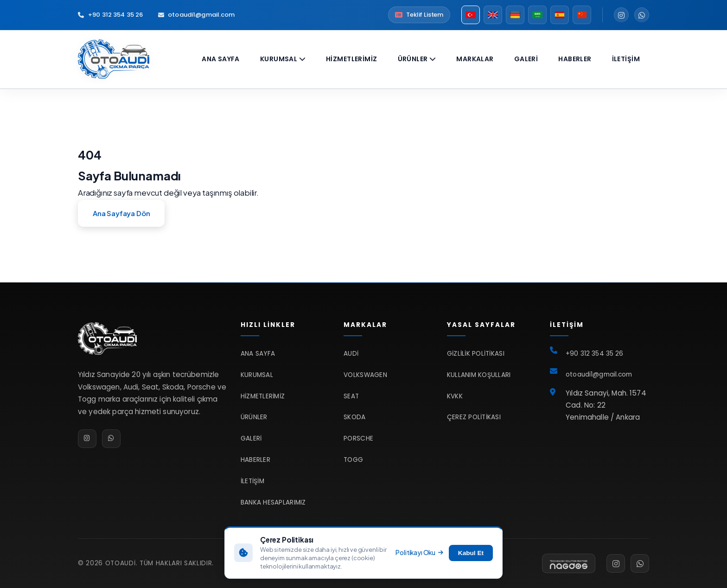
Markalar (475, 59)
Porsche (358, 438)
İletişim (626, 59)
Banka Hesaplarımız (273, 502)
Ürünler (417, 59)
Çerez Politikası (474, 417)
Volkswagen (365, 375)
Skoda (354, 417)
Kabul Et (471, 553)
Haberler (575, 59)
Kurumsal (283, 59)
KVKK (455, 396)
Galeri (526, 59)
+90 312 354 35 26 (110, 15)
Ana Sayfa (221, 59)
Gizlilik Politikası (476, 354)
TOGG (353, 460)
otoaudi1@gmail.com (196, 15)
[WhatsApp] (642, 15)
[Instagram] (621, 15)
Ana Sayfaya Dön (121, 213)
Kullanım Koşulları (479, 375)
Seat (351, 396)
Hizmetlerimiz (351, 59)
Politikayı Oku (419, 553)
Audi (351, 354)
